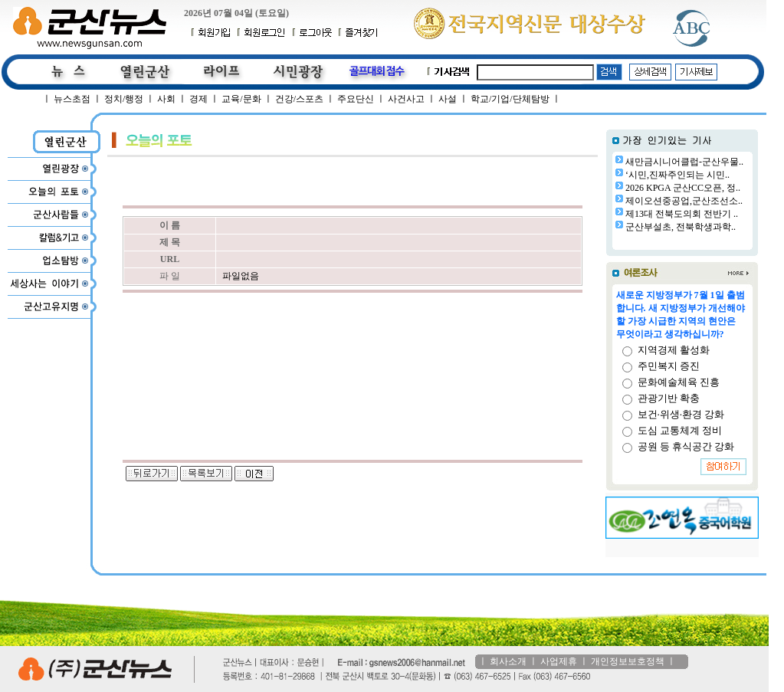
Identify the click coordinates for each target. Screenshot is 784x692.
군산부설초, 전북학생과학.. (681, 227)
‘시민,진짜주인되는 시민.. (677, 175)
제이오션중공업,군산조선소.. (684, 201)
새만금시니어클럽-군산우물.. (684, 162)
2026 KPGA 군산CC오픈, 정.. (683, 188)
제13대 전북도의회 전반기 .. (682, 214)
